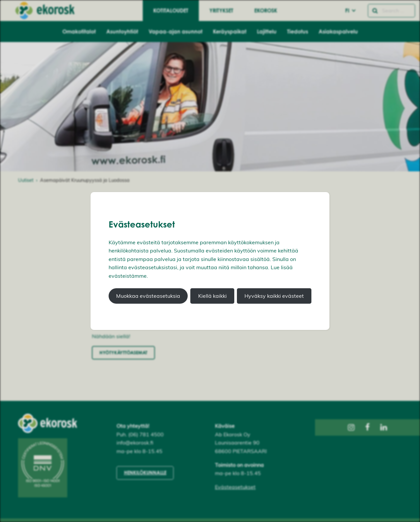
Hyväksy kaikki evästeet (274, 296)
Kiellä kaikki (212, 296)
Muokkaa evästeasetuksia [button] (148, 296)
